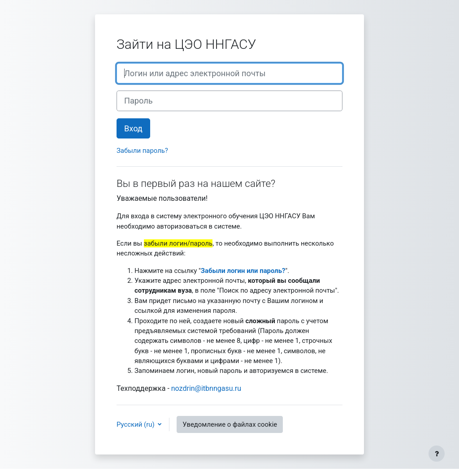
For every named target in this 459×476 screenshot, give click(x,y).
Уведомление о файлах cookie (230, 424)
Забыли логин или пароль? (243, 271)
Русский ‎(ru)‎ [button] (136, 424)
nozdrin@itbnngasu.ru (206, 388)
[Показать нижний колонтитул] (437, 454)
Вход (133, 128)
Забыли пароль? (142, 151)
